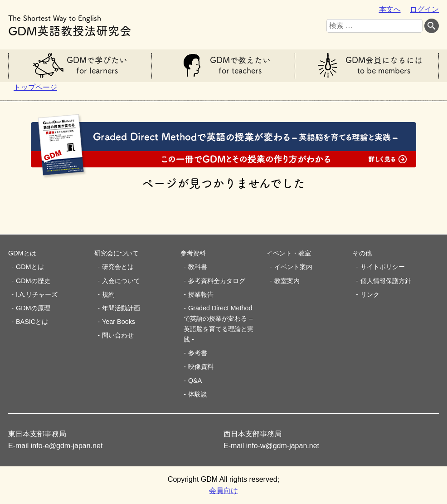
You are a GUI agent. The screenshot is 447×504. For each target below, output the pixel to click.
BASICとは (32, 322)
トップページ (35, 87)
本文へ (390, 9)
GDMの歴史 (33, 281)
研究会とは (118, 267)
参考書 (198, 353)
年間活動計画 (121, 308)
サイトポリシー (383, 267)
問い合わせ (118, 335)
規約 (108, 294)
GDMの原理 (33, 308)
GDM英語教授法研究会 (70, 24)
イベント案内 (293, 267)
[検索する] (432, 26)
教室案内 (287, 281)
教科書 (198, 267)
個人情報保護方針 (386, 281)
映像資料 (201, 367)
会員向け (223, 491)
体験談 (198, 394)
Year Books (119, 322)
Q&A (195, 381)
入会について (121, 281)
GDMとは (30, 267)
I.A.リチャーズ (37, 294)
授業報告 (201, 294)
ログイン (424, 9)
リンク (370, 294)
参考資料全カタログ (217, 281)
